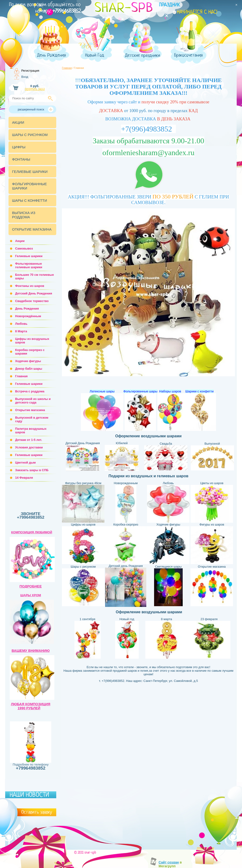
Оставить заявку (37, 812)
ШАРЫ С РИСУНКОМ (30, 135)
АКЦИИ (18, 122)
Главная (67, 68)
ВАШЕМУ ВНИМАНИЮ (31, 651)
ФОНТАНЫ (21, 159)
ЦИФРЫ (19, 147)
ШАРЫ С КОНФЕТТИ (30, 200)
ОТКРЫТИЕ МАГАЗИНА (32, 229)
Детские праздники (143, 55)
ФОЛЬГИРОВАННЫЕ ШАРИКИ (29, 186)
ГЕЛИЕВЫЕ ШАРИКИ (30, 172)
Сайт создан (169, 862)
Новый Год (95, 55)
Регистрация (30, 71)
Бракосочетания (188, 55)
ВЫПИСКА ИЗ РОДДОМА (24, 215)
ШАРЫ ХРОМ (31, 595)
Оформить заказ (35, 89)
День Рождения (52, 55)
